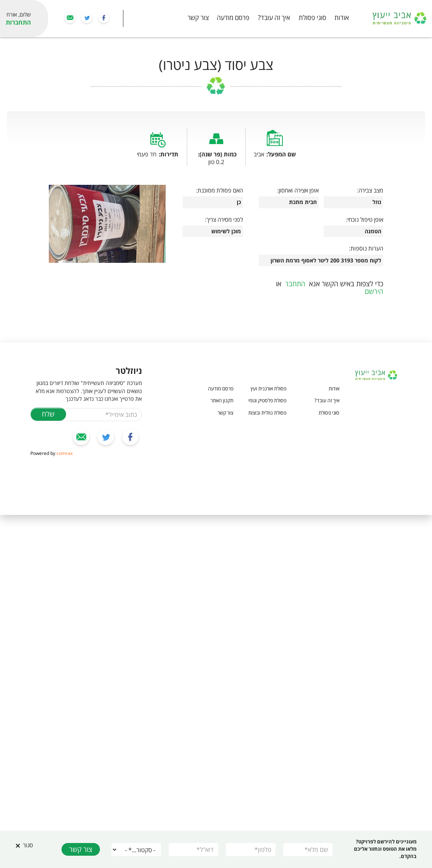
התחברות (18, 22)
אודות (342, 18)
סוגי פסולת (312, 18)
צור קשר (198, 18)
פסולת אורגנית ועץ (268, 388)
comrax (65, 453)
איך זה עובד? (274, 18)
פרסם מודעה (233, 18)
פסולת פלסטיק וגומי (267, 400)
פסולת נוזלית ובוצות (267, 413)
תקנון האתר (222, 400)
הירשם (374, 291)
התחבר (295, 284)
